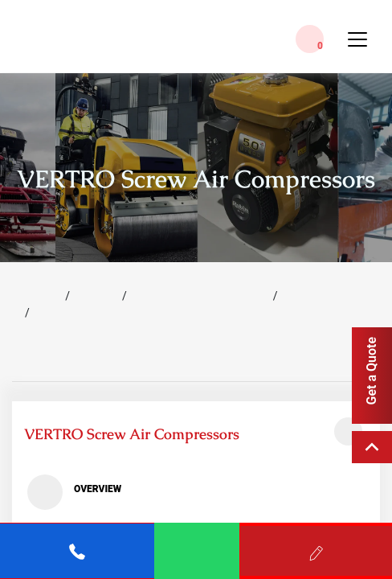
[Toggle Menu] (357, 46)
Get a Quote (372, 371)
